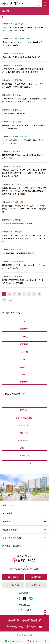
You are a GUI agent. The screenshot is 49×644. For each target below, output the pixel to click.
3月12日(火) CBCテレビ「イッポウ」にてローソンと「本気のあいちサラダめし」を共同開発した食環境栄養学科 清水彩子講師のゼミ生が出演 (24, 191)
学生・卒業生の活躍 (24, 418)
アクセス (36, 585)
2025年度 (24, 329)
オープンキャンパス (35, 641)
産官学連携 (24, 425)
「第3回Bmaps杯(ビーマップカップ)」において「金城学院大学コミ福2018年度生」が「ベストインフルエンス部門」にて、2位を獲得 (24, 173)
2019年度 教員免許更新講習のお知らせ (17, 223)
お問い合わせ (13, 585)
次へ (10, 300)
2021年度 (24, 359)
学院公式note (24, 605)
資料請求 (36, 577)
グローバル (24, 433)
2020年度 (24, 367)
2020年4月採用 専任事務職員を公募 (17, 253)
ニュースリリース (24, 463)
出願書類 (13, 577)
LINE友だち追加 (12, 641)
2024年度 (24, 337)
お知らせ (24, 448)
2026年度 (24, 321)
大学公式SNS (24, 593)
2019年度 (24, 374)
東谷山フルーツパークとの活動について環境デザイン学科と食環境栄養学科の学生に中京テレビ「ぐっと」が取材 (24, 238)
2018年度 (24, 382)
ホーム (6, 17)
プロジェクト (24, 455)
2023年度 (24, 344)
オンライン (24, 610)
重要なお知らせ (24, 440)
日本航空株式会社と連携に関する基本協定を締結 (21, 57)
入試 (24, 402)
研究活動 (24, 410)
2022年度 (24, 352)
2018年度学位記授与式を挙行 (14, 113)
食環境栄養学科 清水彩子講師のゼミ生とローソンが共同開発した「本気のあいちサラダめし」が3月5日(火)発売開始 (24, 209)
